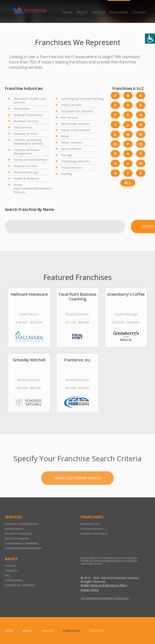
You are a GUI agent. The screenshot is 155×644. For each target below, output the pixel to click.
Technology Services (75, 161)
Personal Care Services (77, 111)
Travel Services (72, 167)
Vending (67, 174)
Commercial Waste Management (27, 152)
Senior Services (72, 142)
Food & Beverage (26, 172)
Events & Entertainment (30, 160)
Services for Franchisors (18, 534)
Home (68, 12)
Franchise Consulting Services (22, 524)
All (128, 183)
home (9, 631)
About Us (10, 566)
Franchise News (14, 580)
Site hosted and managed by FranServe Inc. (105, 598)
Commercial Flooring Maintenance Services (29, 142)
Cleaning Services (26, 134)
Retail (65, 136)
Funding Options (14, 529)
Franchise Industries (92, 529)
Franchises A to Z (90, 524)
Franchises (119, 12)
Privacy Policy (90, 590)
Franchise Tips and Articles (20, 585)
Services (98, 12)
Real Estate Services (75, 124)
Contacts (97, 631)
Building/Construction (28, 115)
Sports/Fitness (71, 149)
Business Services (26, 121)
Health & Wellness (26, 178)
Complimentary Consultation (21, 543)
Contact (139, 12)
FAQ (7, 575)
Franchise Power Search (77, 489)
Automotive (22, 108)
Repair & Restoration (76, 130)
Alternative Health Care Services (30, 100)
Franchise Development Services (23, 548)
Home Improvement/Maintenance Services (32, 188)
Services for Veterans (17, 538)
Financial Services (25, 166)
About (82, 12)
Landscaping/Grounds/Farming (82, 99)
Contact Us (11, 571)
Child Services (23, 127)
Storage (67, 155)
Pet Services (70, 117)
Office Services (71, 105)
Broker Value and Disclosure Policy (104, 585)
